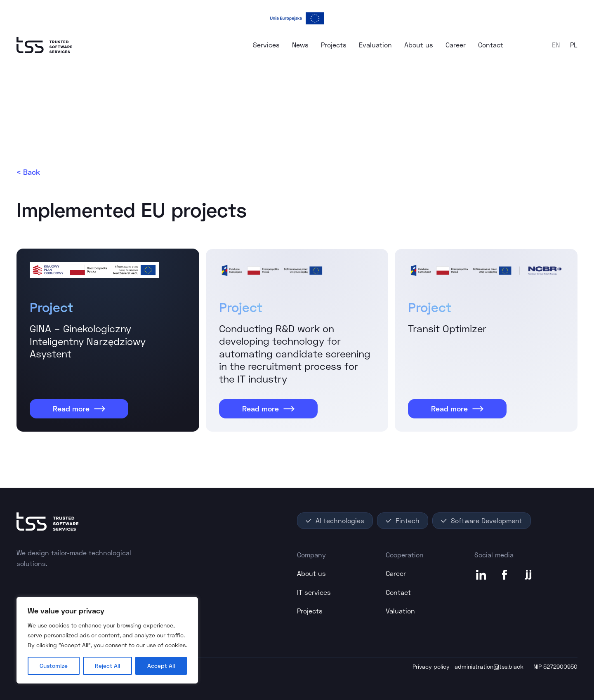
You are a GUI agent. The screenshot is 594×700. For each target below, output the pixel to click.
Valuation (400, 611)
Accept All (161, 666)
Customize (54, 666)
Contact (491, 45)
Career (456, 45)
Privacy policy (431, 666)
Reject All (107, 666)
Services (266, 45)
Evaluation (375, 45)
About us (419, 45)
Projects (334, 45)
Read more (79, 409)
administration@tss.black (489, 666)
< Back (28, 172)
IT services (314, 592)
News (300, 45)
